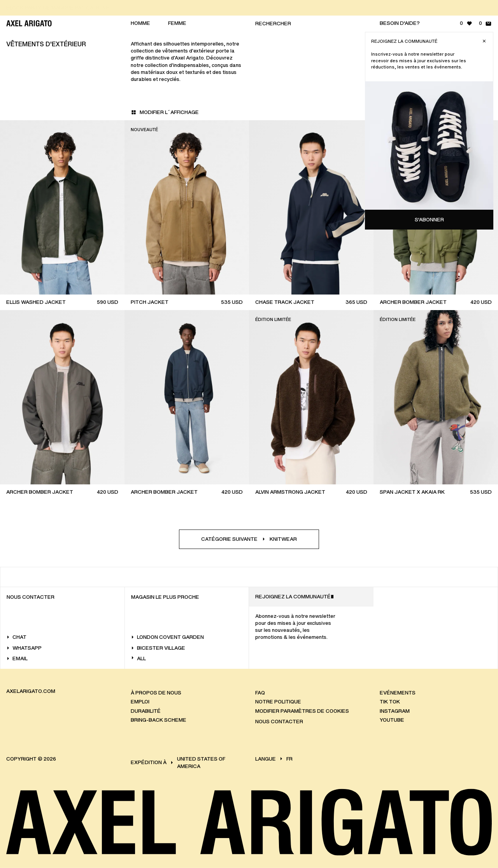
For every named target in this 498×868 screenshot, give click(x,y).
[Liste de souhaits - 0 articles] (466, 23)
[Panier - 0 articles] (485, 23)
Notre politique (278, 702)
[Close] (484, 41)
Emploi (140, 702)
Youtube (392, 720)
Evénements (398, 692)
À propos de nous (156, 692)
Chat (17, 637)
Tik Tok (390, 702)
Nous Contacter (279, 722)
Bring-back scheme (159, 720)
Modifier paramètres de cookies (302, 711)
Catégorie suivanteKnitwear (249, 539)
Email (17, 658)
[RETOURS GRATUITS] (252, 8)
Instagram (395, 711)
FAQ (260, 692)
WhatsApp (24, 648)
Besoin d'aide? (400, 23)
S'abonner (429, 220)
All (139, 658)
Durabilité (146, 711)
